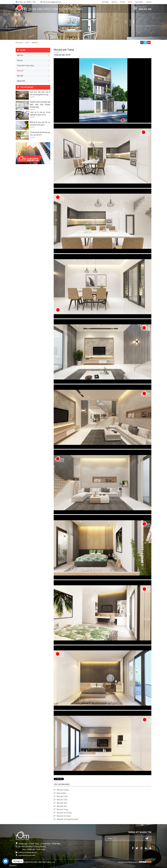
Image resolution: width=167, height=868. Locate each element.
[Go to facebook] (6, 861)
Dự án (27, 43)
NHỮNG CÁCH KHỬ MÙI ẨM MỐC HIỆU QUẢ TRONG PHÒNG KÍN (40, 105)
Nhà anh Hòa (62, 806)
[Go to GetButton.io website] (13, 866)
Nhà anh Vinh (62, 803)
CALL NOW (143, 7)
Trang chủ (19, 43)
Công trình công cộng (25, 66)
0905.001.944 (145, 9)
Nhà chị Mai (61, 793)
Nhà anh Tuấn (62, 800)
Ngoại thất (21, 81)
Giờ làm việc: (27, 2)
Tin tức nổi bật (27, 87)
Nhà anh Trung (62, 809)
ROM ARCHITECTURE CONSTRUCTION (56, 9)
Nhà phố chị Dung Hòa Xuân (67, 819)
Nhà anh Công (62, 796)
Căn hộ (20, 60)
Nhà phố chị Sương (64, 813)
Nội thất (20, 76)
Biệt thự (20, 55)
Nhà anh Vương (63, 790)
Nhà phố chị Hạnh (64, 816)
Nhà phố (35, 43)
